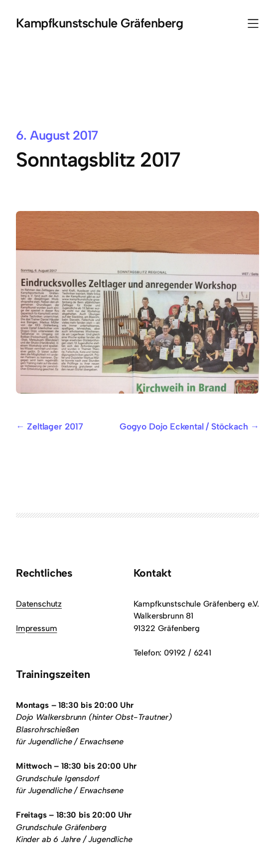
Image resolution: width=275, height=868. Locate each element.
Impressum (36, 628)
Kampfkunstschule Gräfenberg (99, 23)
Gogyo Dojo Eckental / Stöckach (184, 426)
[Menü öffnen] (253, 23)
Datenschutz (39, 604)
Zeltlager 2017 (55, 426)
